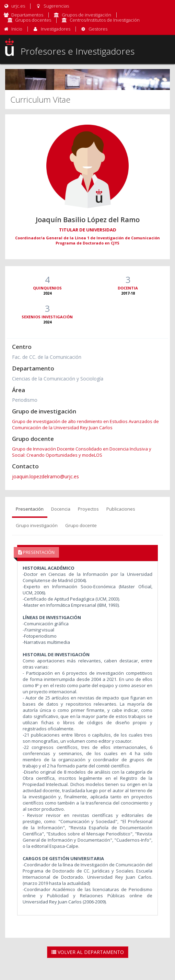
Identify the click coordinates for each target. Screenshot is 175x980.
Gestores (98, 29)
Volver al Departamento (88, 952)
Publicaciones (121, 509)
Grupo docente (81, 525)
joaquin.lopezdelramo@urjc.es (45, 476)
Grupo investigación (37, 525)
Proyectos (88, 509)
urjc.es (14, 6)
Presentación (30, 509)
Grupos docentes (33, 20)
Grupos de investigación (86, 15)
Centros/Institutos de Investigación (105, 20)
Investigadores (56, 29)
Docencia (61, 509)
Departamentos (27, 15)
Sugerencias (52, 6)
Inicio (17, 29)
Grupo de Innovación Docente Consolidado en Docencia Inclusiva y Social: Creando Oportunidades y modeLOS (82, 452)
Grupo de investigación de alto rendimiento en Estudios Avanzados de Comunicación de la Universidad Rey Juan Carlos (85, 424)
